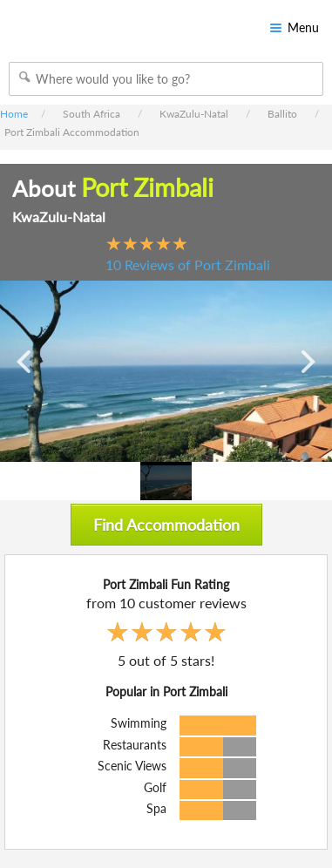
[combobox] (166, 79)
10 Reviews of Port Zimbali (188, 264)
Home (14, 114)
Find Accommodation (166, 525)
